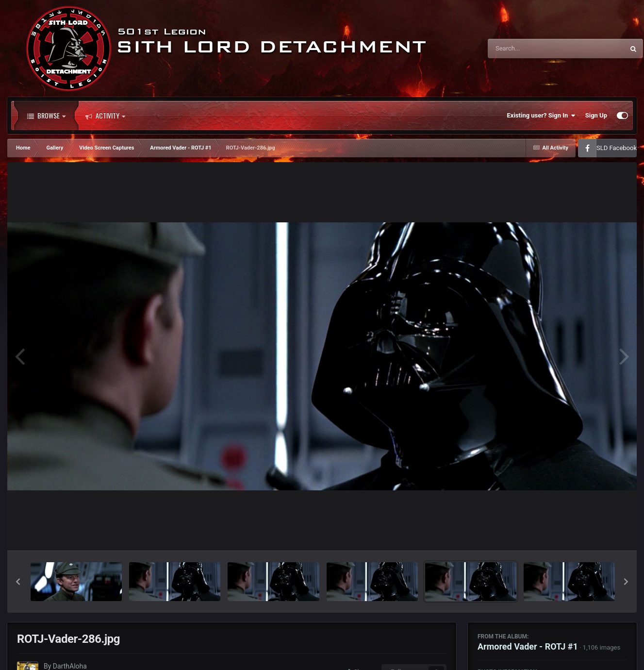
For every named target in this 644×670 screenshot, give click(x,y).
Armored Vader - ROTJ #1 (528, 646)
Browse (46, 116)
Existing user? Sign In (541, 116)
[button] (18, 582)
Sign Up (596, 115)
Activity (105, 116)
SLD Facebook (617, 148)
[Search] (531, 49)
